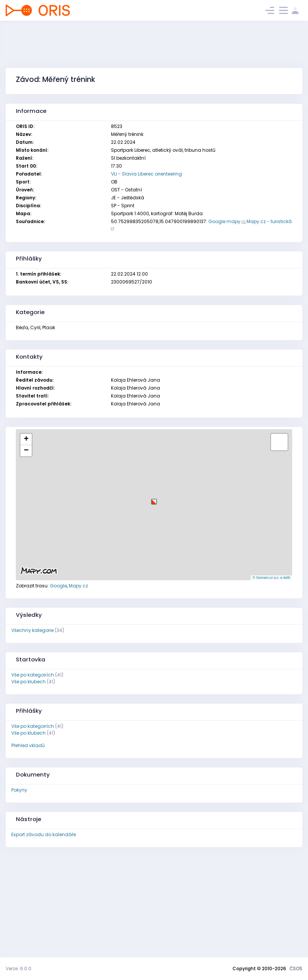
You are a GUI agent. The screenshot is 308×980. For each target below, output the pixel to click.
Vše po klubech (28, 682)
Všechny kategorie (32, 630)
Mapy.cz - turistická (269, 221)
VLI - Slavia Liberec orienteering (146, 174)
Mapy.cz (78, 586)
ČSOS (296, 968)
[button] (154, 499)
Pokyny (19, 790)
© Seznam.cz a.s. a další (271, 578)
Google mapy (224, 221)
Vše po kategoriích (33, 675)
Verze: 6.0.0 (18, 968)
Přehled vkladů (28, 745)
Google (58, 586)
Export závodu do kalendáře (44, 834)
